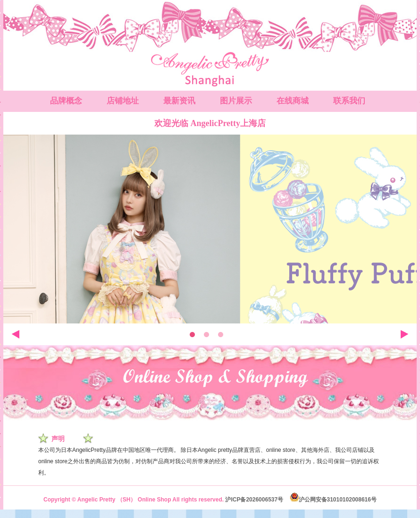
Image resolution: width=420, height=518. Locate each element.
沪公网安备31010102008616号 (333, 500)
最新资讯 (179, 101)
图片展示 (236, 101)
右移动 (404, 334)
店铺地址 (123, 101)
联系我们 (349, 101)
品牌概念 (66, 101)
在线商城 (293, 101)
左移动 (16, 334)
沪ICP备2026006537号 (254, 500)
